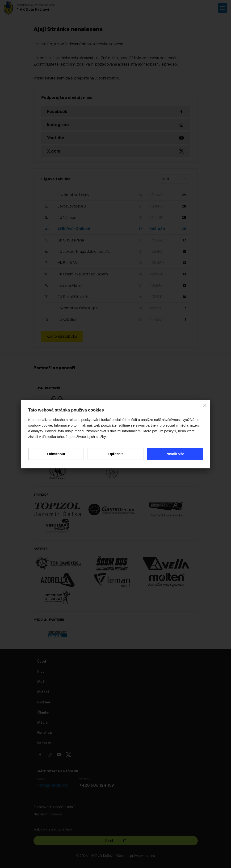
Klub (41, 671)
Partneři (44, 702)
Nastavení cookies (48, 814)
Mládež (43, 692)
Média (42, 722)
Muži (41, 682)
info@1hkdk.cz (52, 785)
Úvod (42, 661)
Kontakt (44, 743)
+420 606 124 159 (97, 785)
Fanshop (45, 733)
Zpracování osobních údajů (55, 807)
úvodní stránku (107, 78)
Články (43, 712)
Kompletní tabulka (62, 336)
